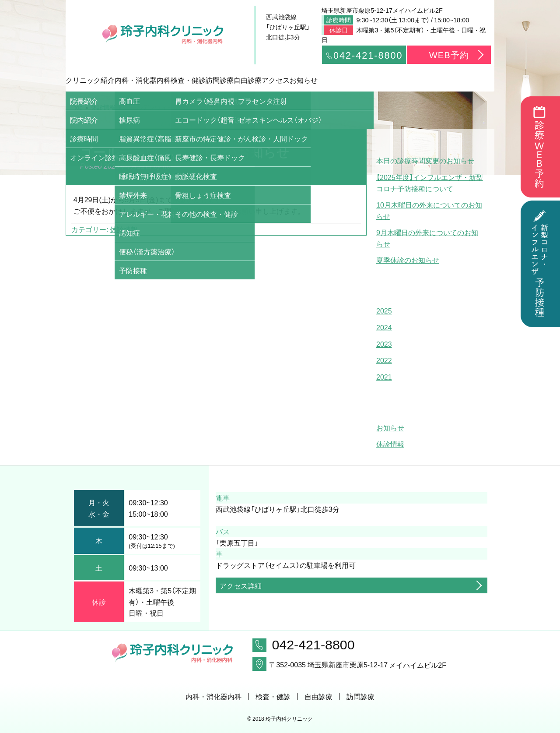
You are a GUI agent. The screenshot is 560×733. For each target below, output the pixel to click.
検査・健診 (219, 80)
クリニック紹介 (96, 80)
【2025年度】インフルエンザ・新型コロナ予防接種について (430, 183)
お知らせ (464, 80)
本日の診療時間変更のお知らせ (425, 160)
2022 (384, 360)
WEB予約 (449, 55)
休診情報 (124, 229)
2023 (384, 344)
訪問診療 (280, 80)
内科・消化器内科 (157, 80)
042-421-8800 (364, 55)
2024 (384, 327)
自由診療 (341, 80)
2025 (384, 310)
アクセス (402, 80)
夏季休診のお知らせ (408, 260)
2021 (384, 377)
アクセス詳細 (241, 585)
